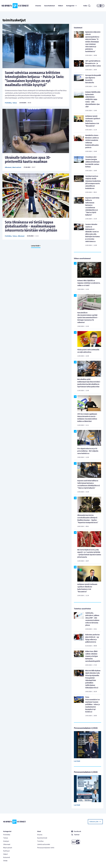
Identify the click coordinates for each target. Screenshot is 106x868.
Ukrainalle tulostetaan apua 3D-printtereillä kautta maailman (28, 160)
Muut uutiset (17, 167)
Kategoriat (72, 6)
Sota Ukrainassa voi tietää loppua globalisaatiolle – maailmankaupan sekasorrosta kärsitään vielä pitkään (31, 226)
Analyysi (6, 841)
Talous (15, 103)
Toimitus (40, 841)
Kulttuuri (6, 851)
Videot (61, 6)
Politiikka (8, 103)
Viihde (5, 861)
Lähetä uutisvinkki (44, 844)
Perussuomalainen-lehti (46, 848)
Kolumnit (7, 857)
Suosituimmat (50, 6)
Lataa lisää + (36, 246)
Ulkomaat (8, 167)
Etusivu (38, 6)
